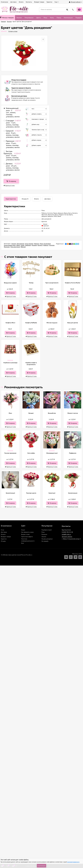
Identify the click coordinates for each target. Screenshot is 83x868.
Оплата (3, 534)
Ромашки (44, 534)
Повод (59, 18)
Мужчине (7, 247)
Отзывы (3, 541)
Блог (23, 543)
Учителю (52, 245)
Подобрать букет (47, 530)
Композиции (68, 18)
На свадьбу (45, 541)
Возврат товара (6, 537)
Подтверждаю (41, 866)
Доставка (4, 532)
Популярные (29, 18)
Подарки (79, 18)
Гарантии (4, 539)
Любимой (28, 245)
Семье (22, 245)
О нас (3, 530)
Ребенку (46, 245)
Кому (52, 18)
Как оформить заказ (27, 532)
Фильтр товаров (7, 18)
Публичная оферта (27, 537)
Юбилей (23, 247)
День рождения (15, 247)
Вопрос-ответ (25, 534)
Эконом (19, 18)
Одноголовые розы (10, 245)
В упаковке (47, 244)
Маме (18, 245)
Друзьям (34, 245)
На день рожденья (47, 539)
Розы (45, 18)
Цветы (39, 18)
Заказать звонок (67, 537)
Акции (23, 530)
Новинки (37, 244)
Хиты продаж (29, 244)
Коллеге (40, 245)
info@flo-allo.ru (66, 534)
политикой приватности (73, 862)
